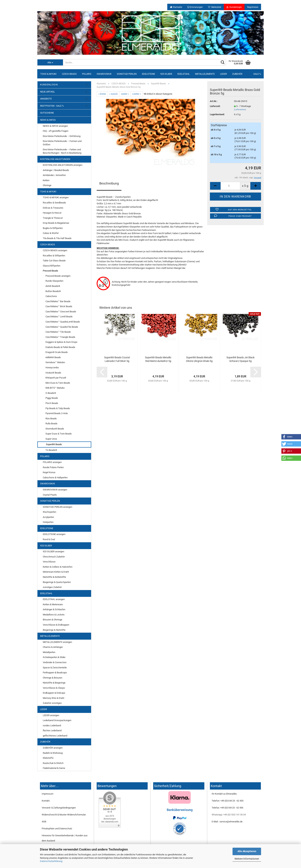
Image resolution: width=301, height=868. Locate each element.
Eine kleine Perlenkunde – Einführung (62, 136)
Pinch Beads (52, 403)
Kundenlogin (234, 7)
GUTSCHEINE (47, 113)
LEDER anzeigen (51, 715)
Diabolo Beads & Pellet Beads (60, 347)
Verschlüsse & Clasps (54, 688)
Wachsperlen (49, 512)
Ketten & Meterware (53, 604)
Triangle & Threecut (53, 218)
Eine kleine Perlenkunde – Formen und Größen (62, 143)
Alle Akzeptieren (247, 851)
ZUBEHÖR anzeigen (53, 748)
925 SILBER (166, 74)
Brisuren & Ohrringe (53, 620)
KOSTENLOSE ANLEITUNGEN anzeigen (63, 165)
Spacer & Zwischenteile (55, 668)
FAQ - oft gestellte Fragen (56, 131)
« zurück (113, 94)
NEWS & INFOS (48, 120)
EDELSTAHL (184, 74)
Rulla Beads (51, 423)
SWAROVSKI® (104, 74)
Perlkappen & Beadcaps (55, 673)
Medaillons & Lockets (54, 615)
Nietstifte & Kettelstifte (54, 577)
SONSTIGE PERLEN (127, 74)
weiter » (125, 94)
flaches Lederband (52, 730)
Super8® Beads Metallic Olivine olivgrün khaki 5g (199, 359)
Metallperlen (49, 652)
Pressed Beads (50, 271)
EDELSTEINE (148, 74)
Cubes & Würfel (51, 233)
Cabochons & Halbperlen (55, 477)
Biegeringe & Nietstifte (54, 630)
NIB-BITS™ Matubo (55, 388)
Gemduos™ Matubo (55, 362)
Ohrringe (47, 185)
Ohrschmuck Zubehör (54, 557)
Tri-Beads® (51, 450)
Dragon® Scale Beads (57, 352)
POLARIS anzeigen (52, 462)
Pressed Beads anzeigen (58, 276)
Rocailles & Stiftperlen (54, 256)
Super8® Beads (54, 444)
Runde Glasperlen (54, 281)
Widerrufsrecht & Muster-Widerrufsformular (64, 815)
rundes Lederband (52, 725)
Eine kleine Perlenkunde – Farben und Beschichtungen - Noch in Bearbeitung (62, 151)
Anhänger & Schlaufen (54, 609)
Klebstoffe (48, 758)
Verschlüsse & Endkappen (56, 625)
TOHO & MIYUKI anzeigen (56, 197)
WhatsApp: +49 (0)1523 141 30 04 (229, 815)
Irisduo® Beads (53, 373)
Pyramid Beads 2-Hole (57, 413)
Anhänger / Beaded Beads (56, 170)
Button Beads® (53, 291)
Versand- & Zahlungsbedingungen (59, 808)
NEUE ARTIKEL (48, 92)
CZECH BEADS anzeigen (55, 250)
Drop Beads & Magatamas (56, 223)
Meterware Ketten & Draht (56, 572)
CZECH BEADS (69, 74)
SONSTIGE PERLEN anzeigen (58, 507)
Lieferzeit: (215, 106)
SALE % (257, 74)
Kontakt (46, 801)
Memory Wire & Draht (53, 698)
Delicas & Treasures (53, 208)
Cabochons (51, 296)
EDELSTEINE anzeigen (54, 534)
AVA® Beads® (53, 286)
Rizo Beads (51, 418)
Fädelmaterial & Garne (54, 768)
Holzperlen (48, 522)
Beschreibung (109, 183)
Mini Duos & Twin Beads (58, 383)
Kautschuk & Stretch (53, 763)
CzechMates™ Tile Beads (58, 332)
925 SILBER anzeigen (53, 551)
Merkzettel (215, 7)
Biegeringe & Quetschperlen (57, 582)
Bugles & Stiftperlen (53, 228)
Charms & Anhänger (53, 647)
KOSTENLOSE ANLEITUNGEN (55, 159)
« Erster (102, 94)
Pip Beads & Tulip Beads (58, 408)
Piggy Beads (52, 398)
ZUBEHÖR (237, 74)
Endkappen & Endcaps (54, 693)
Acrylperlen (48, 517)
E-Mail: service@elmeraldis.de (227, 822)
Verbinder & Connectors (55, 662)
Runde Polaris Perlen (53, 467)
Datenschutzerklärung (51, 861)
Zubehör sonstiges (52, 703)
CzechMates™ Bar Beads (58, 301)
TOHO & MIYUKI (48, 74)
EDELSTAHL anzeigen (54, 599)
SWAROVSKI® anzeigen (55, 490)
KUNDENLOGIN (49, 85)
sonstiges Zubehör (52, 587)
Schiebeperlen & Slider (54, 657)
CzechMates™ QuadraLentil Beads (63, 322)
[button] (291, 437)
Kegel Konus (49, 472)
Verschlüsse (49, 562)
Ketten (46, 180)
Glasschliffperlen (52, 266)
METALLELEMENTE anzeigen (57, 642)
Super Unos (51, 439)
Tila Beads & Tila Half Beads (57, 238)
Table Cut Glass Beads (54, 261)
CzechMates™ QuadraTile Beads (62, 327)
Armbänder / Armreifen (54, 175)
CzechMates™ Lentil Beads (59, 317)
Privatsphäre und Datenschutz (57, 829)
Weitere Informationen (247, 859)
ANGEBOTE (46, 99)
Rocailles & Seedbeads (54, 203)
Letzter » (137, 94)
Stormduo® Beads (55, 429)
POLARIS (87, 74)
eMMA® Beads (53, 357)
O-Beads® (51, 393)
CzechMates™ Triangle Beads (60, 337)
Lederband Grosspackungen (57, 720)
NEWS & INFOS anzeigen (55, 126)
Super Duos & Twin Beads (59, 434)
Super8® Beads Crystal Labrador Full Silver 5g (117, 359)
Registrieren (253, 7)
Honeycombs (52, 368)
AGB (44, 822)
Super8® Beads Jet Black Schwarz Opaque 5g (240, 359)
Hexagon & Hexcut (52, 213)
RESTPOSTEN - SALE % (52, 106)
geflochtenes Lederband (55, 736)
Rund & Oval (49, 539)
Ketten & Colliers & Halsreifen (58, 567)
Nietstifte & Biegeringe (54, 683)
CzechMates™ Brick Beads (59, 306)
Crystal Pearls (50, 495)
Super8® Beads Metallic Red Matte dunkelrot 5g (158, 359)
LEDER (223, 74)
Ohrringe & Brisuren (53, 678)
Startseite (176, 7)
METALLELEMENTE (205, 74)
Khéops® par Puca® (56, 378)
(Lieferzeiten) (240, 110)
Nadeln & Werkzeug (53, 753)
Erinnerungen (195, 7)
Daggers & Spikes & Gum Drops (61, 342)
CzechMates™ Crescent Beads (61, 312)
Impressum (48, 794)
